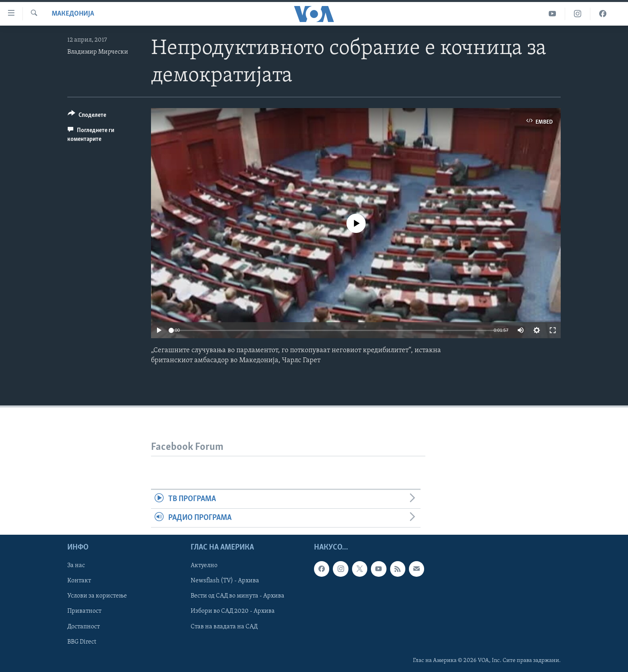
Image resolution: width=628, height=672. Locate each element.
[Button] (87, 116)
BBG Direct (82, 642)
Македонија (73, 14)
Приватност (84, 612)
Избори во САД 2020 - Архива (233, 612)
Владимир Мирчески (98, 52)
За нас (76, 566)
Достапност (84, 627)
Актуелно (204, 566)
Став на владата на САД (224, 627)
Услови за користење (97, 596)
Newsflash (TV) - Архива (225, 581)
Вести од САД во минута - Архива (238, 596)
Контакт (79, 581)
